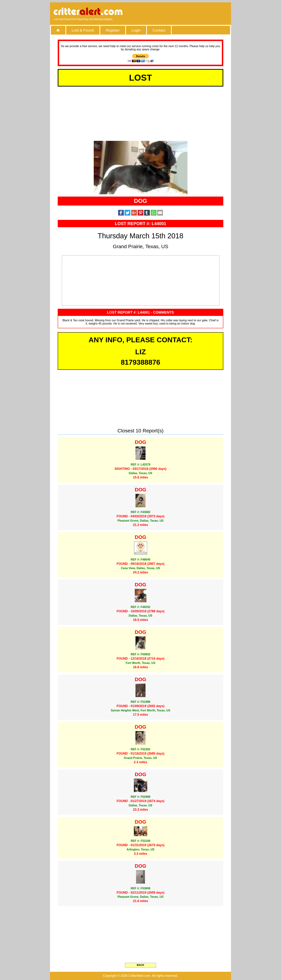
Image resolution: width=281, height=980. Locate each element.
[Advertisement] (186, 12)
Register (113, 30)
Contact (159, 30)
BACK (140, 965)
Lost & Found (83, 30)
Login (136, 30)
